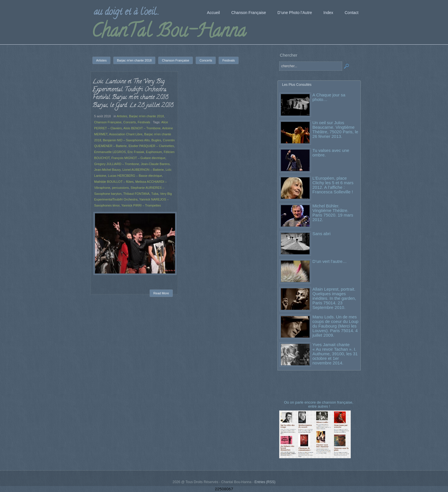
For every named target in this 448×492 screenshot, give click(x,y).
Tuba (155, 194)
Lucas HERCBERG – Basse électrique (135, 176)
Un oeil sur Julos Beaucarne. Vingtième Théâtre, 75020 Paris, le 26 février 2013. (335, 129)
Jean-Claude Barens (155, 164)
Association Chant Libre (126, 134)
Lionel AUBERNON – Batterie (143, 170)
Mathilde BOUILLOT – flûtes (114, 182)
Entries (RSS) (265, 482)
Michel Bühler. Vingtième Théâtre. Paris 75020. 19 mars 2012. (333, 213)
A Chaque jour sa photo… (329, 97)
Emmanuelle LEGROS (110, 152)
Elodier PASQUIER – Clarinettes (151, 146)
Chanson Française (108, 122)
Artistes (122, 116)
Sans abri (321, 234)
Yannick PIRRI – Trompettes (141, 205)
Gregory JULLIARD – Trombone (117, 164)
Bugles (156, 140)
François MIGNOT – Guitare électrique (138, 158)
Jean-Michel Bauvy (107, 170)
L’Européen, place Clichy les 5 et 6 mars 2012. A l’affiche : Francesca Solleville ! (333, 185)
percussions (120, 188)
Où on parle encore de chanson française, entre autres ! (319, 404)
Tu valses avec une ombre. (331, 153)
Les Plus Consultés (297, 85)
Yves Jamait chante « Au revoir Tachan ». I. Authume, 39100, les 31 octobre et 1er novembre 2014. (335, 354)
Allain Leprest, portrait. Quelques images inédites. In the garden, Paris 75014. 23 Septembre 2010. (334, 298)
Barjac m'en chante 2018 (146, 116)
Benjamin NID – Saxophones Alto (126, 140)
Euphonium (154, 152)
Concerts (130, 122)
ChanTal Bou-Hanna (169, 33)
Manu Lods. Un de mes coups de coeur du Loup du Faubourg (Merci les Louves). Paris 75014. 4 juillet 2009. (335, 326)
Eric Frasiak (136, 152)
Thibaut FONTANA (136, 194)
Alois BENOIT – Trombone (142, 128)
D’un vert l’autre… (330, 261)
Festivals (144, 122)
